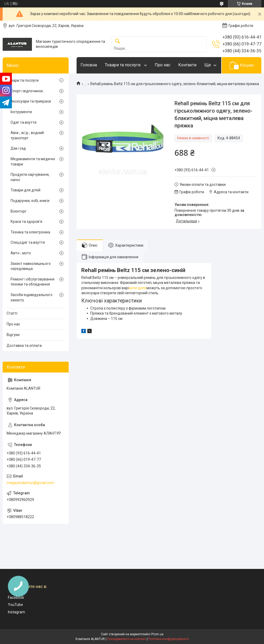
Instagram (16, 612)
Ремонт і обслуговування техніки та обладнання (32, 282)
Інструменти (21, 112)
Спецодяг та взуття (28, 242)
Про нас (162, 65)
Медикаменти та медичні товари (33, 162)
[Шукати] (117, 41)
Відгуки (13, 335)
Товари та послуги (123, 65)
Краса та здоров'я (26, 222)
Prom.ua (157, 634)
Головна (89, 65)
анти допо (138, 288)
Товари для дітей (25, 190)
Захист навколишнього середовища (31, 266)
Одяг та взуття (23, 122)
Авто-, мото (21, 253)
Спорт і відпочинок (27, 91)
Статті (12, 313)
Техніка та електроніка (30, 232)
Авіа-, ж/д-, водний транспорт (27, 135)
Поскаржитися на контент (127, 639)
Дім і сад (18, 148)
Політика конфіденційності (169, 639)
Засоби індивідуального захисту (32, 297)
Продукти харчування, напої (30, 177)
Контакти (187, 65)
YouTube (15, 605)
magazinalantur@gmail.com (30, 483)
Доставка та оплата (24, 346)
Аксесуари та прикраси (31, 101)
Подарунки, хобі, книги (30, 201)
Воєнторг (19, 211)
